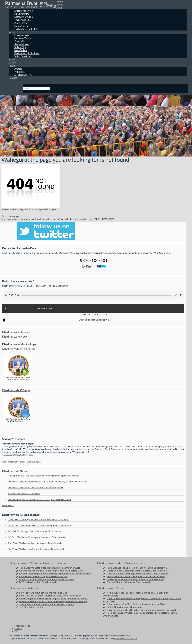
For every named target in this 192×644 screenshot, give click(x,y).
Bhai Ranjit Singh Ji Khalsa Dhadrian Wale (112, 636)
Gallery (12, 63)
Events (12, 60)
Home (60, 2)
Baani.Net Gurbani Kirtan (125, 638)
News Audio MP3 (23, 26)
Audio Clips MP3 (22, 23)
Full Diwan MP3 (22, 14)
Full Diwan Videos (23, 38)
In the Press (20, 72)
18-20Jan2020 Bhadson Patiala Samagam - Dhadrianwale (36, 549)
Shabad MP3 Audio (24, 17)
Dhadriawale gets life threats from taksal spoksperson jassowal (39, 499)
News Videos (21, 50)
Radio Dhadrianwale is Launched (24, 493)
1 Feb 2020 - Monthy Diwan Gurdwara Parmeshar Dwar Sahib (39, 519)
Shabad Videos (21, 44)
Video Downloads (23, 56)
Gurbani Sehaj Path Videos (27, 53)
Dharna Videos (21, 35)
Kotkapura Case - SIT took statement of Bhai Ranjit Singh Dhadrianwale (43, 476)
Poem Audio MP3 (23, 20)
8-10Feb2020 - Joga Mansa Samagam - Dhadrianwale (35, 531)
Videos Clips (20, 47)
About (60, 5)
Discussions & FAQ (23, 75)
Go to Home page (10, 216)
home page (37, 209)
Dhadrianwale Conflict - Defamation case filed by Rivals (36, 487)
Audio (59, 8)
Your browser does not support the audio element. (93, 295)
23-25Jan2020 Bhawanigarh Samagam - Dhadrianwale (35, 543)
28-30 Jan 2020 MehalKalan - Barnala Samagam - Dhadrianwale (40, 525)
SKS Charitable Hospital (31, 607)
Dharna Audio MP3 (24, 11)
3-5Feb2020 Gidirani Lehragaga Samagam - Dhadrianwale (37, 537)
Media (12, 66)
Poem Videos (21, 41)
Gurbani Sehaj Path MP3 (26, 29)
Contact (13, 78)
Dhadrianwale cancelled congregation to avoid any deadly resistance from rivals (47, 481)
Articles (18, 69)
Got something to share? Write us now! (21, 462)
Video (11, 32)
